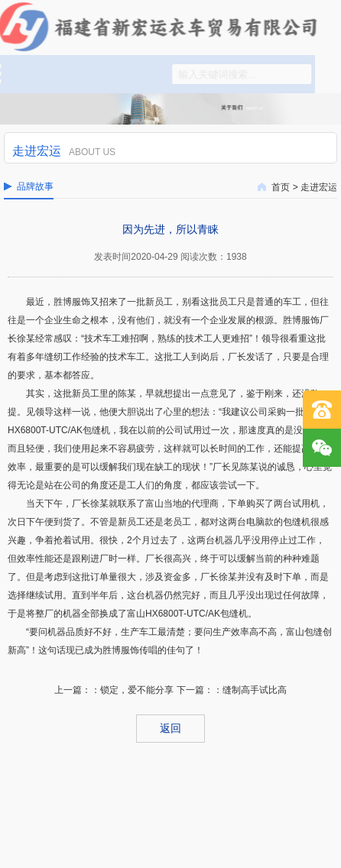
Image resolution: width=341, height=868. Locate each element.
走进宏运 (319, 187)
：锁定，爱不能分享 (132, 690)
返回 (170, 728)
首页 (281, 187)
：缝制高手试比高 (250, 690)
